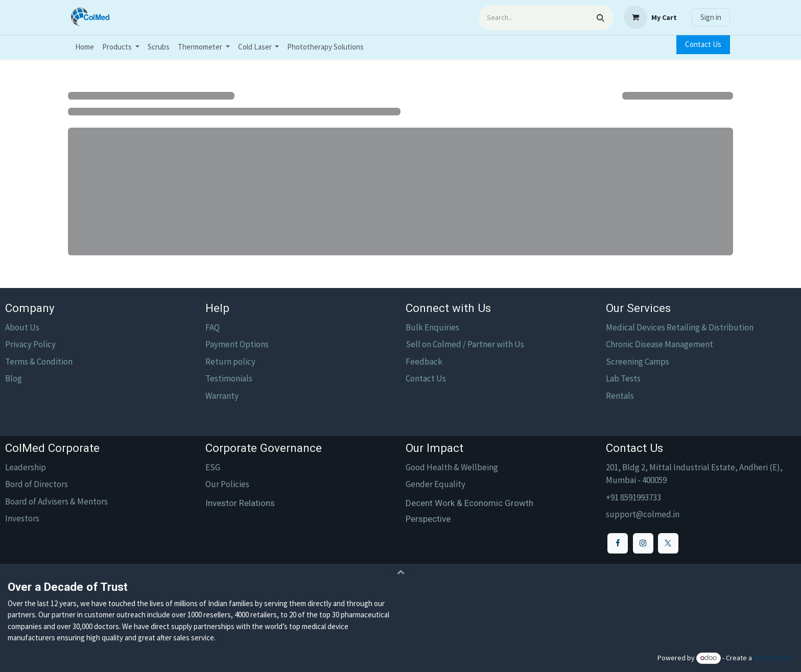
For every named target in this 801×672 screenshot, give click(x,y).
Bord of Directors (37, 484)
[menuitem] (85, 47)
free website (773, 658)
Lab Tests (623, 378)
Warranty (222, 396)
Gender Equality (435, 484)
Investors (22, 518)
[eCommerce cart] (650, 17)
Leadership (26, 467)
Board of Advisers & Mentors (56, 501)
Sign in (711, 17)
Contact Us (703, 44)
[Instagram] (643, 543)
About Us (22, 327)
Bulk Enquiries (432, 327)
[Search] (600, 18)
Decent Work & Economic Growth (469, 503)
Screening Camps (638, 362)
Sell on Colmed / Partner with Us (465, 344)
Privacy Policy (30, 344)
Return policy (230, 362)
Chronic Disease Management (659, 344)
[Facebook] (618, 543)
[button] (400, 572)
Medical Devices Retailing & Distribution (680, 327)
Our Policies (227, 484)
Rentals (620, 396)
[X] (668, 543)
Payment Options (237, 344)
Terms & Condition (39, 362)
